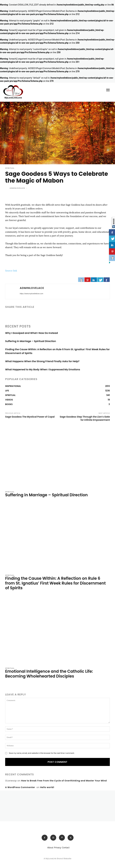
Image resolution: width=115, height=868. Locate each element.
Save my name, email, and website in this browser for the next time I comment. (42, 753)
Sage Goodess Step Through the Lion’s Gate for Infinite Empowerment (85, 418)
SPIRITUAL (10, 168)
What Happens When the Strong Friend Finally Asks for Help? (42, 361)
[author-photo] (7, 501)
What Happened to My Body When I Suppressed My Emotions (43, 370)
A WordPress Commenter (20, 787)
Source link (11, 271)
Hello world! (47, 787)
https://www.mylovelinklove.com (31, 294)
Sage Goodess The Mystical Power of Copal (30, 417)
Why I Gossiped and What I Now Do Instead (32, 333)
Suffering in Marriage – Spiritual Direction (31, 341)
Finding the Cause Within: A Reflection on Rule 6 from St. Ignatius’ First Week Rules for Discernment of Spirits (55, 583)
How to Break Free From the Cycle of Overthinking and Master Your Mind (64, 781)
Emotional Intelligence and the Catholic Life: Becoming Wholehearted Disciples (49, 674)
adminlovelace (17, 188)
